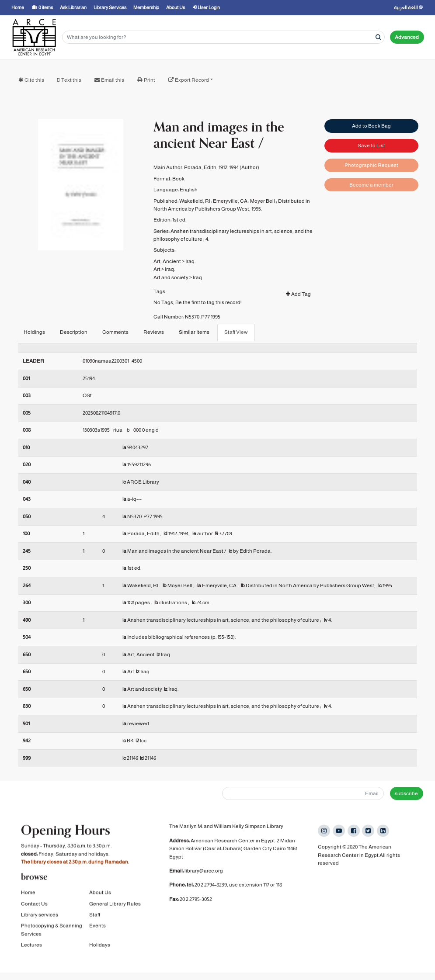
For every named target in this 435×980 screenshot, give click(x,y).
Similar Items (194, 332)
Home (28, 894)
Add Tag (298, 294)
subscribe (406, 793)
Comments (115, 332)
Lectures (31, 946)
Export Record (192, 80)
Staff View (236, 332)
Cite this (34, 80)
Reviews (154, 332)
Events (97, 927)
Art (157, 269)
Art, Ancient (167, 261)
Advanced (407, 37)
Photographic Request (371, 165)
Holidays (100, 946)
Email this (113, 80)
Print (150, 80)
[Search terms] (223, 37)
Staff (95, 916)
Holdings (34, 332)
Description (74, 332)
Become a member (371, 185)
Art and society (171, 277)
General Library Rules (115, 905)
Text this (71, 80)
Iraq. (190, 261)
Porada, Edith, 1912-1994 (211, 167)
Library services (40, 916)
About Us (100, 894)
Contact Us (34, 905)
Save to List (371, 145)
